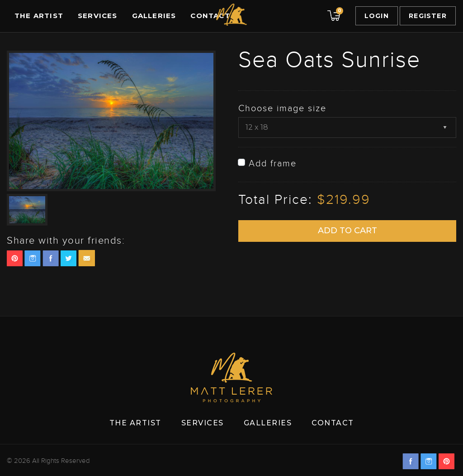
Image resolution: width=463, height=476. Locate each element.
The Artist (39, 16)
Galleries (154, 16)
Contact (210, 16)
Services (98, 16)
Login (377, 16)
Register (428, 16)
